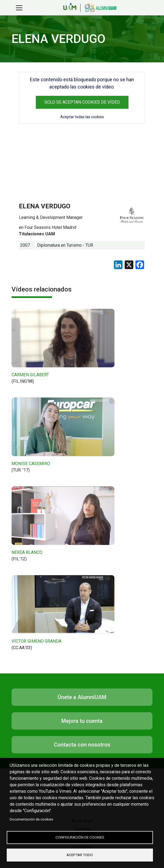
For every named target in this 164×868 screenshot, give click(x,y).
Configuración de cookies (80, 837)
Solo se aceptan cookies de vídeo (82, 102)
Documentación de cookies (31, 819)
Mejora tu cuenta (82, 721)
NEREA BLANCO (27, 552)
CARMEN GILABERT (30, 375)
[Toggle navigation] (19, 8)
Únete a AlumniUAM (82, 697)
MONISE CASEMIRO (31, 464)
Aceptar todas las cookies (82, 117)
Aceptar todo (80, 855)
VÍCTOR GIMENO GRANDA (36, 641)
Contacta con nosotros (82, 745)
